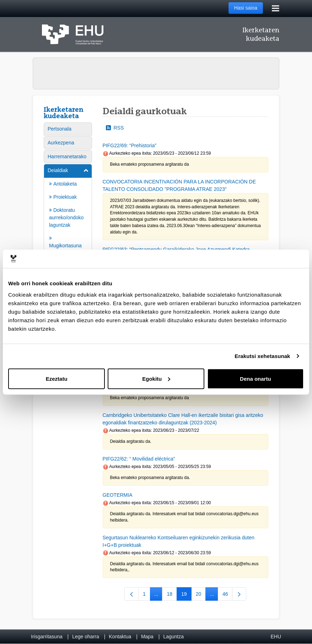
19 (186, 595)
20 (201, 595)
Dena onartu (255, 378)
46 (228, 595)
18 (172, 595)
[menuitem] (68, 129)
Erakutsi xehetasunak (262, 356)
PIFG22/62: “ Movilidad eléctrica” (139, 459)
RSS (115, 128)
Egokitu (156, 378)
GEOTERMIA (118, 495)
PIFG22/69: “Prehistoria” (130, 145)
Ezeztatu (57, 378)
